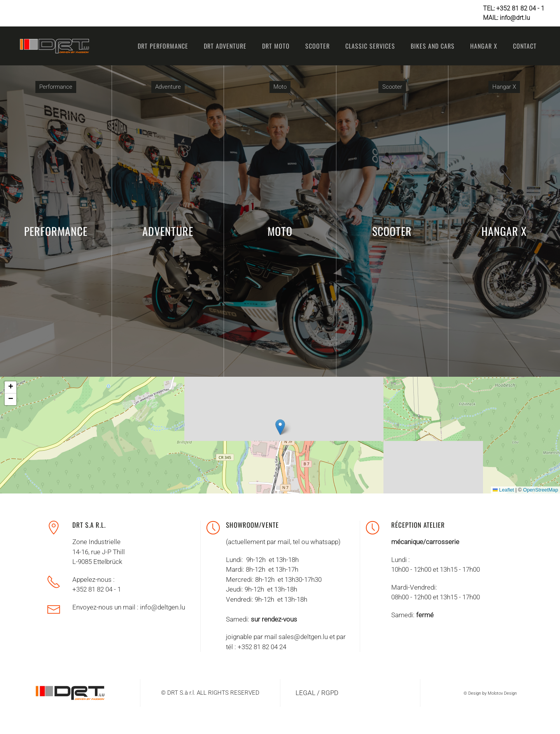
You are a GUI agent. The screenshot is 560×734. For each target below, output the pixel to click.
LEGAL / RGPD (317, 693)
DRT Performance (163, 46)
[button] (277, 427)
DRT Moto (276, 46)
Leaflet (500, 490)
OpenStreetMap (537, 490)
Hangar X (484, 46)
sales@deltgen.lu (303, 637)
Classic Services (370, 46)
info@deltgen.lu (163, 607)
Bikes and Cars (433, 46)
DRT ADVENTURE (225, 46)
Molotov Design (502, 693)
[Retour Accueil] (54, 46)
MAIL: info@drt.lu (507, 18)
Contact (525, 46)
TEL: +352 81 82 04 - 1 (514, 8)
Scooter (318, 46)
